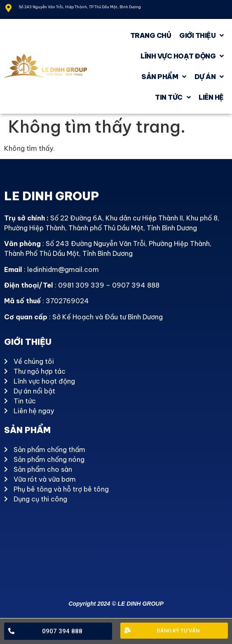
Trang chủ (151, 35)
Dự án (209, 77)
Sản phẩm (164, 77)
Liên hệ (211, 97)
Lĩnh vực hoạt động (182, 56)
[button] (58, 631)
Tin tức (173, 97)
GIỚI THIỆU (202, 35)
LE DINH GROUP (52, 196)
